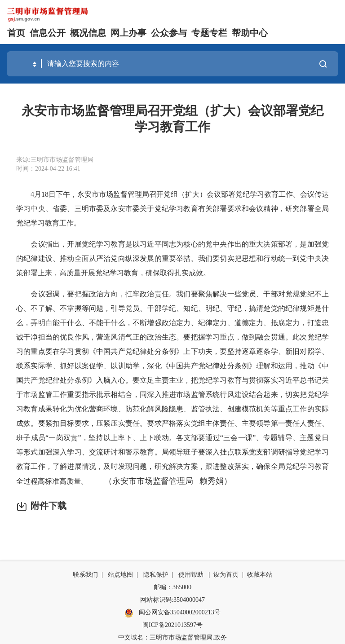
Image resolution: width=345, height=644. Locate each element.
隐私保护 (156, 575)
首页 (16, 33)
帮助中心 (250, 33)
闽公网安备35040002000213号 (172, 613)
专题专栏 (209, 33)
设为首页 (226, 575)
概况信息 (88, 33)
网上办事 (128, 33)
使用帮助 (191, 575)
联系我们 (85, 575)
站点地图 (120, 575)
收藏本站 (260, 575)
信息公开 (48, 33)
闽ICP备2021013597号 (172, 625)
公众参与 (169, 33)
